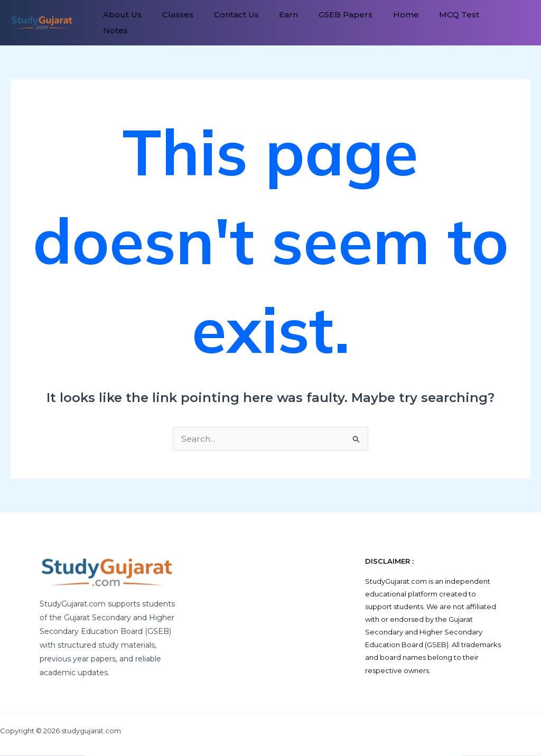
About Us (121, 22)
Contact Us (227, 22)
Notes (486, 22)
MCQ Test (436, 22)
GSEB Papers (330, 22)
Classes (172, 22)
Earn (276, 22)
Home (386, 22)
